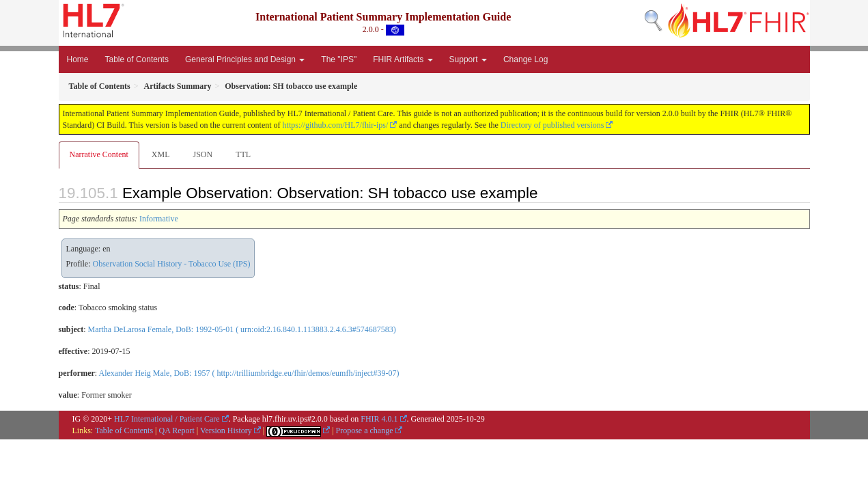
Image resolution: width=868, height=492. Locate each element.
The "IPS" (339, 59)
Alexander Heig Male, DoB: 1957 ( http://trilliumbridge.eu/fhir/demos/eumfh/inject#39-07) (249, 373)
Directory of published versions (552, 125)
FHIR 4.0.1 (379, 419)
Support (468, 59)
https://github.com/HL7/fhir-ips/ (336, 125)
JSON (202, 154)
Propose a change (365, 430)
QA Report (177, 430)
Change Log (526, 59)
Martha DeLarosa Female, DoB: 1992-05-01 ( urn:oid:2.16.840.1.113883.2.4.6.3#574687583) (242, 329)
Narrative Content (99, 154)
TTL (243, 154)
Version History (226, 430)
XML (161, 154)
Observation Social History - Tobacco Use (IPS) (172, 264)
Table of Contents (137, 59)
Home (78, 59)
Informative (159, 219)
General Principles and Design (245, 59)
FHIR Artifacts (403, 59)
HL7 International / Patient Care (167, 419)
